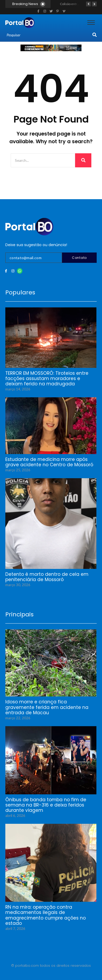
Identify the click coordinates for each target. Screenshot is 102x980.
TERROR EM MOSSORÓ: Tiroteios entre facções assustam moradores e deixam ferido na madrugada (47, 379)
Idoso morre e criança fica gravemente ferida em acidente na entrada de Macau (47, 707)
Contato (79, 258)
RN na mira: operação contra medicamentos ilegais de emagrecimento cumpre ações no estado (46, 915)
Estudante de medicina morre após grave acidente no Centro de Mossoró (49, 462)
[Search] (49, 35)
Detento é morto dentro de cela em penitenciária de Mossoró (47, 577)
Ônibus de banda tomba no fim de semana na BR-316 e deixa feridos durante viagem (46, 805)
